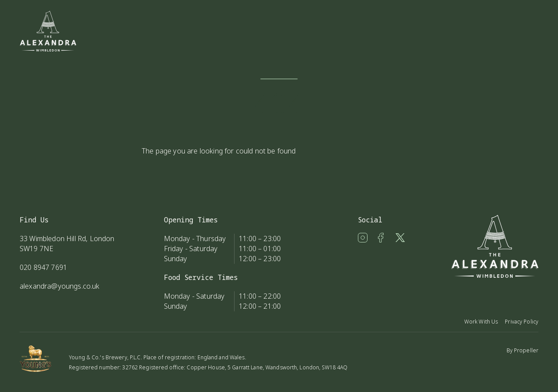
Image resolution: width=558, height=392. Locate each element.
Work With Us (481, 322)
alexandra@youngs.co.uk (60, 286)
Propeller (526, 350)
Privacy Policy (522, 322)
